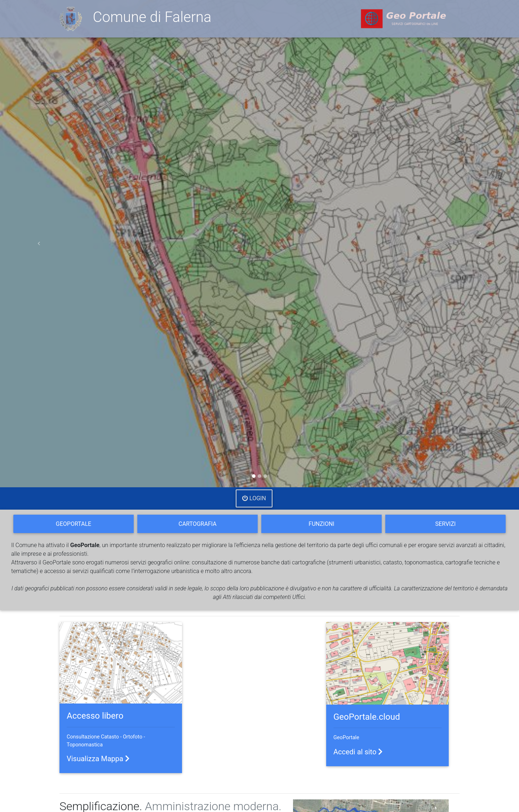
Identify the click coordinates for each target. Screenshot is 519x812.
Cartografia (197, 524)
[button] (39, 244)
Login (254, 498)
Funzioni (321, 524)
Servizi (446, 524)
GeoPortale (74, 524)
